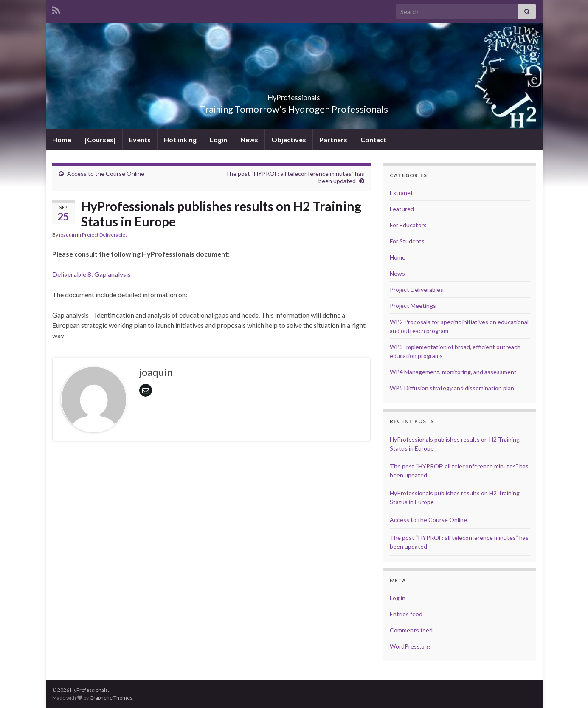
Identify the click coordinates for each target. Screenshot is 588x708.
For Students (407, 241)
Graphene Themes (111, 698)
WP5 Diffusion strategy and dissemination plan (452, 388)
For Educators (408, 225)
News (249, 140)
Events (140, 140)
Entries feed (406, 614)
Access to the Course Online (106, 173)
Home (62, 140)
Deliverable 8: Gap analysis (91, 274)
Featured (402, 209)
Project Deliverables (105, 235)
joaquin (68, 235)
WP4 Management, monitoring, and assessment (453, 372)
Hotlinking (180, 140)
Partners (333, 140)
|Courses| (100, 140)
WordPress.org (410, 646)
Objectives (289, 140)
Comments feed (411, 630)
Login (218, 140)
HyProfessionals (294, 95)
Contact (373, 140)
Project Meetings (413, 306)
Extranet (401, 193)
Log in (398, 598)
